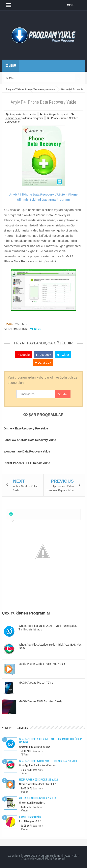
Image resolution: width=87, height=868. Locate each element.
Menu (10, 66)
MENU (71, 5)
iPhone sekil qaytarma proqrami (39, 116)
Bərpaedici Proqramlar (21, 114)
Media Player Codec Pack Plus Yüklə (42, 664)
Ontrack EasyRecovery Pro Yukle (26, 428)
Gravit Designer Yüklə (31, 817)
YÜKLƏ (35, 329)
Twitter (63, 355)
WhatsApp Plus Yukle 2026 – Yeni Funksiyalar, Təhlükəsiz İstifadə (51, 741)
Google (23, 355)
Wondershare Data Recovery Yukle (27, 451)
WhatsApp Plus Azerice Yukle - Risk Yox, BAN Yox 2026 (48, 761)
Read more (38, 751)
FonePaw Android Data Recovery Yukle (30, 440)
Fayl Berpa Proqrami (54, 114)
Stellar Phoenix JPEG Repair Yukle (27, 463)
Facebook (43, 355)
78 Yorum (25, 754)
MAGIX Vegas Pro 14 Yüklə (36, 683)
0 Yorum (24, 792)
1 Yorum (24, 773)
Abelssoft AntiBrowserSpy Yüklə (37, 798)
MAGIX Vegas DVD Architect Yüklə (40, 701)
